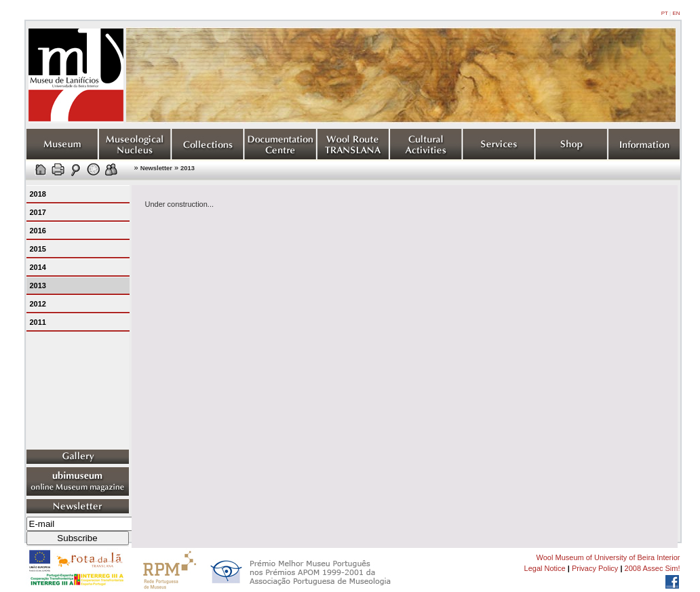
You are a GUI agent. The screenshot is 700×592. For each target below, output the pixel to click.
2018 (38, 194)
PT (665, 13)
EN (676, 13)
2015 (38, 249)
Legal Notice (545, 568)
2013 (188, 168)
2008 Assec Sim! (653, 568)
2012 (38, 304)
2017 (38, 212)
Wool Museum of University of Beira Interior (608, 557)
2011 (38, 322)
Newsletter (156, 168)
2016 (38, 231)
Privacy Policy (595, 568)
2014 (38, 267)
